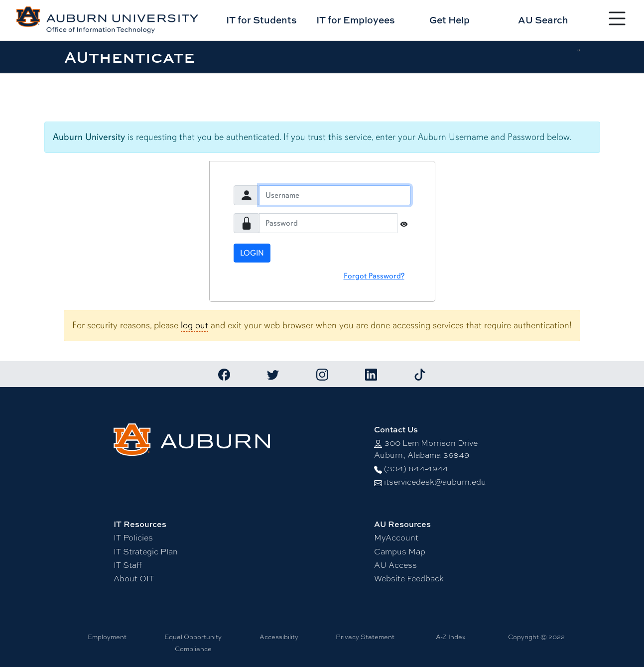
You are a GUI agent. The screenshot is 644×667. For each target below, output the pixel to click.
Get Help (450, 20)
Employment (107, 637)
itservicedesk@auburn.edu (435, 481)
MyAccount (396, 537)
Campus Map (400, 551)
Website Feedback (409, 578)
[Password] (328, 223)
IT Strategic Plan (146, 551)
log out (194, 325)
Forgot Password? (374, 276)
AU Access (395, 565)
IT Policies (133, 537)
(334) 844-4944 (416, 468)
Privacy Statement (365, 637)
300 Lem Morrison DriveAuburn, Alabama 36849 (426, 449)
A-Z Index (451, 637)
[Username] (335, 195)
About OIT (134, 578)
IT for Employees (356, 20)
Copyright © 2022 (536, 637)
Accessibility (279, 637)
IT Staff (128, 565)
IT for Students (261, 20)
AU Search (543, 20)
